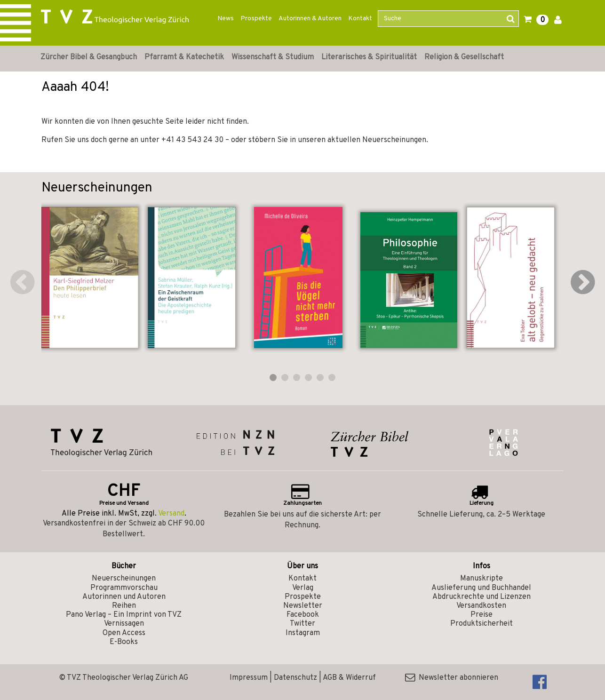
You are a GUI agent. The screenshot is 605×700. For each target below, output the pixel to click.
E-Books (124, 642)
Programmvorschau (124, 588)
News (226, 19)
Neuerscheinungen (124, 579)
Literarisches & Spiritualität (369, 57)
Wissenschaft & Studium (273, 57)
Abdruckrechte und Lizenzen (482, 597)
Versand (171, 514)
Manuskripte (482, 579)
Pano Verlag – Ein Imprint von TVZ (124, 615)
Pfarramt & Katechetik (184, 57)
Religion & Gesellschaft (464, 57)
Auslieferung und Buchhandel (481, 588)
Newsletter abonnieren (452, 678)
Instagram (303, 633)
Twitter (302, 624)
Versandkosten (481, 606)
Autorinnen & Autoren (310, 19)
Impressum (249, 678)
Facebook (303, 615)
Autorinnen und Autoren (124, 597)
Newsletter (303, 606)
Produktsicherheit (482, 624)
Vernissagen (124, 624)
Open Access (124, 633)
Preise (482, 615)
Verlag (303, 588)
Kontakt (360, 19)
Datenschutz (295, 678)
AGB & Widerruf (349, 678)
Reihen (124, 606)
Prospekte (256, 19)
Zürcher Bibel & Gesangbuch (89, 57)
